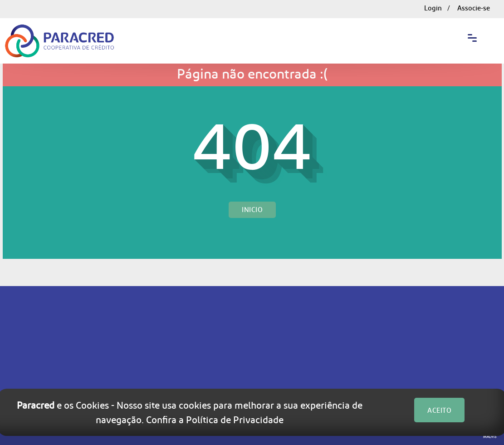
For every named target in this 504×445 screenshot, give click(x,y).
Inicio (252, 210)
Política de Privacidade (235, 420)
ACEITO (439, 410)
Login (433, 8)
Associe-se (474, 8)
